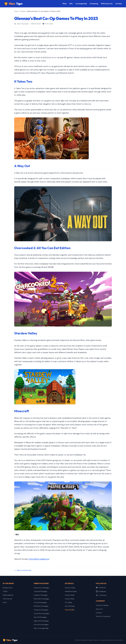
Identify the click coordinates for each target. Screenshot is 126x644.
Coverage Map (81, 4)
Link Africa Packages (41, 625)
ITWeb (5, 591)
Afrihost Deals (70, 588)
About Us (99, 609)
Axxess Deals (70, 599)
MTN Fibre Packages (41, 606)
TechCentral (7, 599)
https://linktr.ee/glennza (39, 559)
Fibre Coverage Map (41, 628)
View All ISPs (70, 610)
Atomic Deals (70, 595)
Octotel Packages (40, 602)
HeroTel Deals (70, 606)
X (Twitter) (101, 595)
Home (16, 11)
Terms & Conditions (103, 616)
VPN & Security (107, 4)
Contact (99, 613)
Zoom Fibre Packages (42, 613)
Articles (119, 4)
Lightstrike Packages (41, 621)
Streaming (94, 4)
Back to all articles (23, 570)
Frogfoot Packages (41, 595)
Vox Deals (68, 602)
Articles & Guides (102, 605)
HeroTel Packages (40, 617)
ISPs (71, 4)
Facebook (101, 588)
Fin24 (5, 602)
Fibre (13, 4)
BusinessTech (8, 588)
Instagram (101, 591)
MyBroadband (8, 595)
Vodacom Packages (41, 610)
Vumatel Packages (41, 591)
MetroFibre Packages (42, 599)
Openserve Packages (42, 588)
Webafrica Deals (71, 591)
